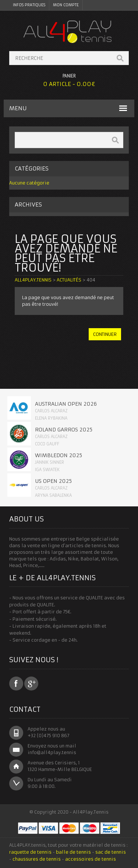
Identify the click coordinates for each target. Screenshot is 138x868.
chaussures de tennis (37, 859)
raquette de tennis (30, 852)
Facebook (16, 684)
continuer (105, 334)
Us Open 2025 (53, 481)
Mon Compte (66, 5)
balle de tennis (73, 852)
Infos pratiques (29, 5)
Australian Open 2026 (66, 404)
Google (31, 684)
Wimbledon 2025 (59, 455)
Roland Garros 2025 (64, 430)
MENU (18, 108)
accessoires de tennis (91, 859)
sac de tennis (111, 852)
